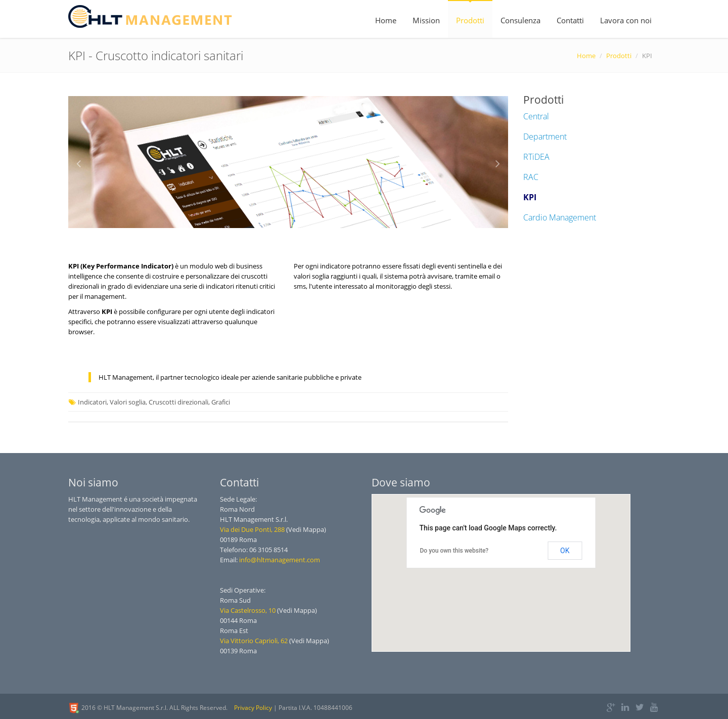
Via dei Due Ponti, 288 (252, 529)
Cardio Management (560, 217)
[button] (490, 589)
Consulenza (520, 20)
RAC (531, 177)
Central (536, 116)
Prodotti (470, 20)
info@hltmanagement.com (280, 560)
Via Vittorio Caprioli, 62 (254, 641)
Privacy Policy (253, 708)
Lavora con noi (626, 20)
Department (545, 137)
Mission (426, 20)
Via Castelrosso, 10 (248, 610)
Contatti (570, 20)
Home (386, 20)
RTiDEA (536, 157)
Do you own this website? (454, 551)
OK (565, 551)
